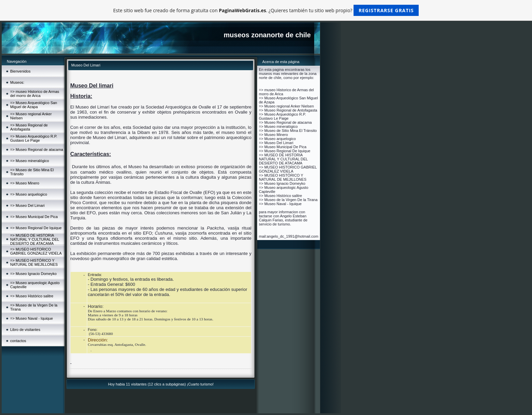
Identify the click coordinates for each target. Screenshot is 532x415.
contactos (18, 341)
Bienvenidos (20, 71)
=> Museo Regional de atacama (37, 150)
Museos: (17, 82)
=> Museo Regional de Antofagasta (29, 127)
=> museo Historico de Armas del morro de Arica (35, 94)
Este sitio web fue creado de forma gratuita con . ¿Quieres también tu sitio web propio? (266, 10)
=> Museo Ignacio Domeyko (33, 274)
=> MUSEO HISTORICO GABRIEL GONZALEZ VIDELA (36, 251)
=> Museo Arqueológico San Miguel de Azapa (34, 105)
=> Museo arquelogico (29, 194)
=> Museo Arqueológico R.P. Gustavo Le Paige (34, 138)
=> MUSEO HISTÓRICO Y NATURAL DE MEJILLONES (34, 262)
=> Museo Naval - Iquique (32, 318)
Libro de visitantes (25, 330)
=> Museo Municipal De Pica (34, 217)
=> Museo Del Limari (27, 205)
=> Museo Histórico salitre (32, 296)
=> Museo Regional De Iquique (36, 228)
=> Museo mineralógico (30, 161)
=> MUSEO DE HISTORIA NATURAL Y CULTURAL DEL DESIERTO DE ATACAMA (35, 239)
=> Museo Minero (25, 183)
